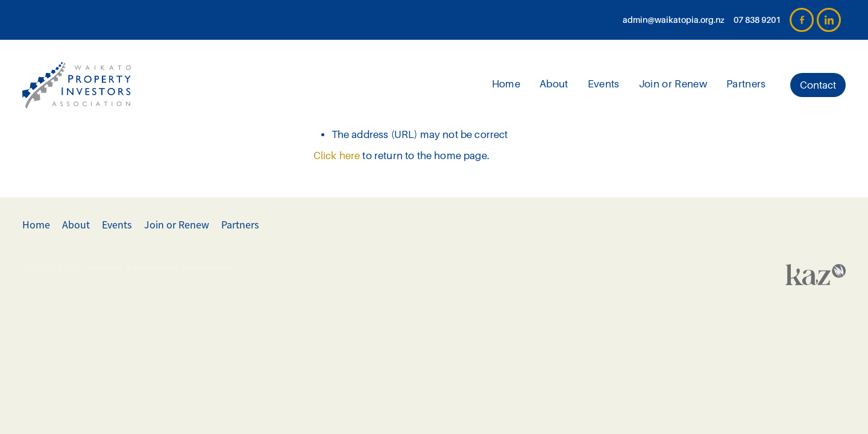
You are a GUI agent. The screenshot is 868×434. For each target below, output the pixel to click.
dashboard (103, 268)
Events (604, 84)
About (554, 84)
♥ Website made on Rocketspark (178, 268)
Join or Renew (673, 84)
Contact (818, 85)
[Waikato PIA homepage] (105, 85)
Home (506, 84)
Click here (337, 156)
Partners (746, 84)
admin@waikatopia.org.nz (674, 20)
